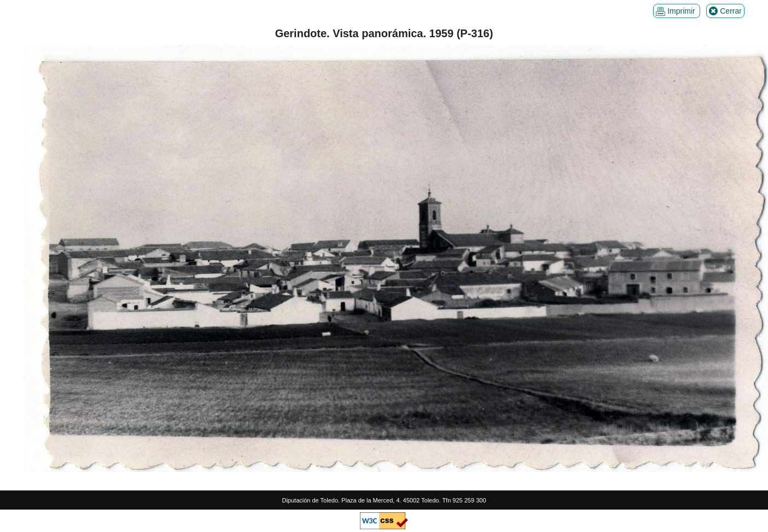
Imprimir (676, 11)
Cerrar (725, 11)
